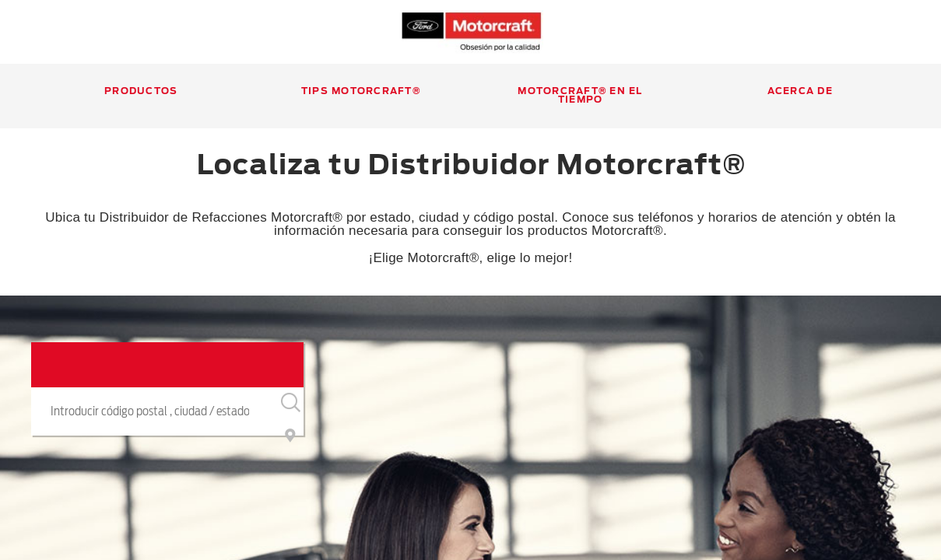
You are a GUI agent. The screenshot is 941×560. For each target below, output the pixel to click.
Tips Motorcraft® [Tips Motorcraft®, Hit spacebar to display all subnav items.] (361, 91)
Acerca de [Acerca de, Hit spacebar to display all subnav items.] (800, 91)
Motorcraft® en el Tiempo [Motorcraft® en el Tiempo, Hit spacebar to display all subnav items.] (580, 96)
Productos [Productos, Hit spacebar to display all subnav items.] (141, 91)
